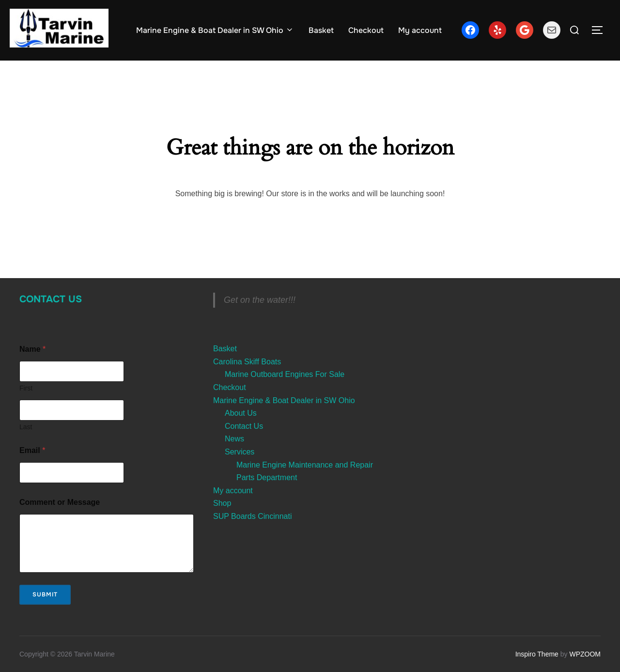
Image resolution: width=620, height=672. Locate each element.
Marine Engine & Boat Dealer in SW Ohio (215, 30)
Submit (45, 594)
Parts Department (267, 477)
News (234, 439)
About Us (241, 413)
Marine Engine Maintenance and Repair (305, 465)
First (26, 388)
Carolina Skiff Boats (247, 362)
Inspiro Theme (537, 654)
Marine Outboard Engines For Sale (285, 374)
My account (420, 30)
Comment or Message (60, 502)
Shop (222, 503)
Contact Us (51, 299)
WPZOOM (585, 654)
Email (32, 450)
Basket (321, 30)
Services (240, 452)
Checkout (366, 30)
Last (26, 427)
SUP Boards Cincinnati (252, 516)
